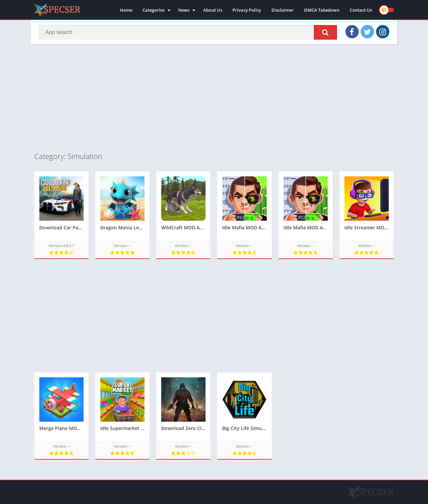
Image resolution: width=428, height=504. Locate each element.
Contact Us (361, 10)
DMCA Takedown (322, 10)
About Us (213, 10)
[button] (325, 32)
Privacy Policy (247, 10)
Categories (154, 10)
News (184, 10)
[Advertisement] (214, 98)
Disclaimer (283, 10)
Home (126, 10)
